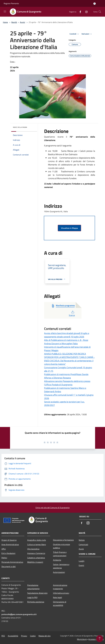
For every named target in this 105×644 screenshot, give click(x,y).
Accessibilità (13, 636)
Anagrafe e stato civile (37, 540)
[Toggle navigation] (5, 11)
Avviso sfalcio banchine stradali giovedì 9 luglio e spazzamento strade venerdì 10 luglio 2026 (67, 335)
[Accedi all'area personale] (95, 4)
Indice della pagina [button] (20, 127)
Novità (14, 22)
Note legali (58, 597)
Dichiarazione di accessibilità (60, 604)
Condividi (75, 34)
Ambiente (57, 560)
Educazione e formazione (63, 540)
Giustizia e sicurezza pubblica (61, 546)
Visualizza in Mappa (69, 228)
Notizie (82, 540)
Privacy (24, 636)
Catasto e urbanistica (36, 558)
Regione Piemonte (11, 3)
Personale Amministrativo (12, 562)
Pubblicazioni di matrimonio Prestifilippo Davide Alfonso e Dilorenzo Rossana (66, 376)
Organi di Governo (9, 540)
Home (5, 22)
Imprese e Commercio (36, 553)
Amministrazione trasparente (60, 587)
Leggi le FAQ (32, 597)
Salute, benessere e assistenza (61, 566)
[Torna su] (100, 639)
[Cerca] (100, 12)
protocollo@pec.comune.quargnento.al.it (19, 614)
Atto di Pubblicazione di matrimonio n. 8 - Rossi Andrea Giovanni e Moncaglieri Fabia (66, 342)
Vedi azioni (87, 34)
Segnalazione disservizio (37, 593)
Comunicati (83, 544)
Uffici (4, 549)
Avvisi (22, 22)
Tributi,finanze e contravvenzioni (60, 554)
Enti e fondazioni (8, 553)
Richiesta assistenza (36, 602)
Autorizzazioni (59, 572)
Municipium (82, 639)
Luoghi (82, 561)
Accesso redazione (96, 639)
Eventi (81, 565)
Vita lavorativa (33, 549)
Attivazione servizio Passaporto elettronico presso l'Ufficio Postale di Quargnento (67, 383)
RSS (3, 636)
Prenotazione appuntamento (33, 587)
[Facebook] (79, 12)
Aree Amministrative (10, 544)
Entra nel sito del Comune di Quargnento (53, 508)
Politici (4, 558)
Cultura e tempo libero (37, 544)
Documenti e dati (9, 566)
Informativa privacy (61, 593)
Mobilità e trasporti (35, 562)
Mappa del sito (44, 636)
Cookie (33, 636)
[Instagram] (85, 12)
